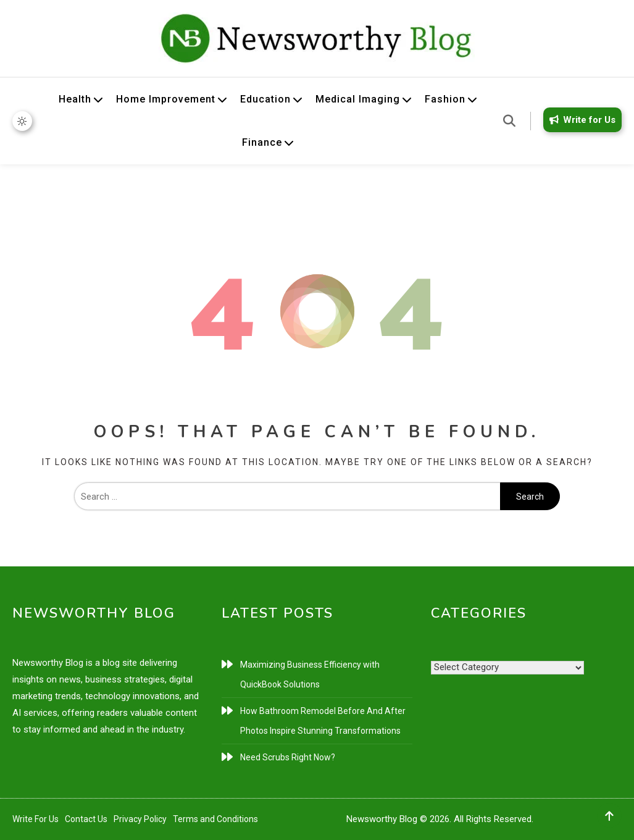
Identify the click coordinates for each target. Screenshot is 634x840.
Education (265, 99)
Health (75, 99)
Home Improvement (166, 99)
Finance (262, 142)
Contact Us (86, 819)
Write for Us (580, 120)
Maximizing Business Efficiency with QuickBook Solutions (310, 674)
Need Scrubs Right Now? (288, 757)
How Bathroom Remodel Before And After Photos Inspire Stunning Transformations (323, 721)
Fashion (445, 99)
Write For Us (35, 819)
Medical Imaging (358, 99)
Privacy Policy (140, 819)
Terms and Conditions (215, 819)
